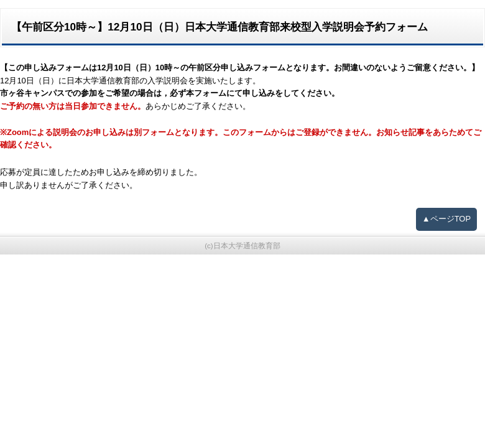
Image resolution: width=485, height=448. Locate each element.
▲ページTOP (446, 219)
